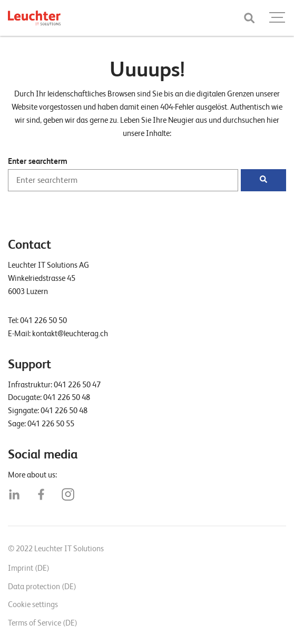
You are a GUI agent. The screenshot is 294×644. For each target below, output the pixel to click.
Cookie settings (33, 604)
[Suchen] (263, 180)
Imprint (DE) (29, 568)
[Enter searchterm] (123, 180)
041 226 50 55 (51, 424)
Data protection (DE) (42, 587)
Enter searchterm (38, 161)
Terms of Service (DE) (43, 623)
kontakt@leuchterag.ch (70, 334)
